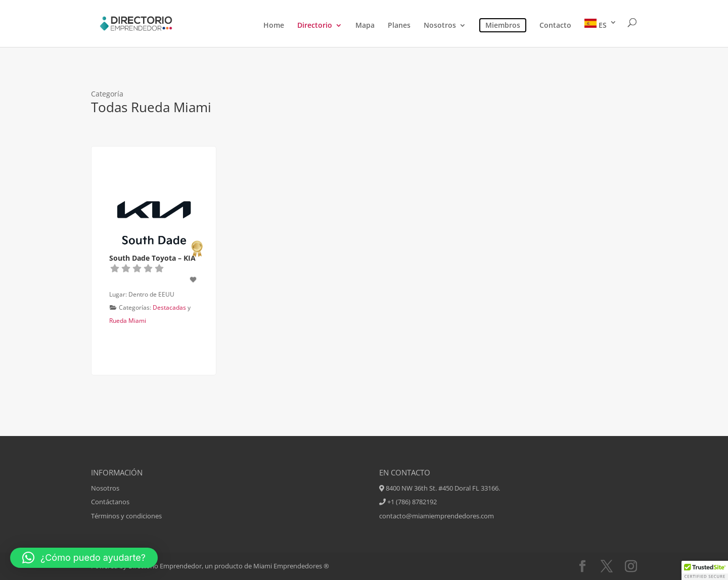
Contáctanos (110, 502)
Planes (399, 26)
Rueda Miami (128, 321)
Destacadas (169, 307)
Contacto (555, 26)
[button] (84, 558)
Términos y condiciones (126, 516)
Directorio (315, 26)
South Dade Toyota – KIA (152, 258)
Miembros (503, 25)
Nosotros (440, 26)
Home (274, 26)
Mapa (365, 26)
